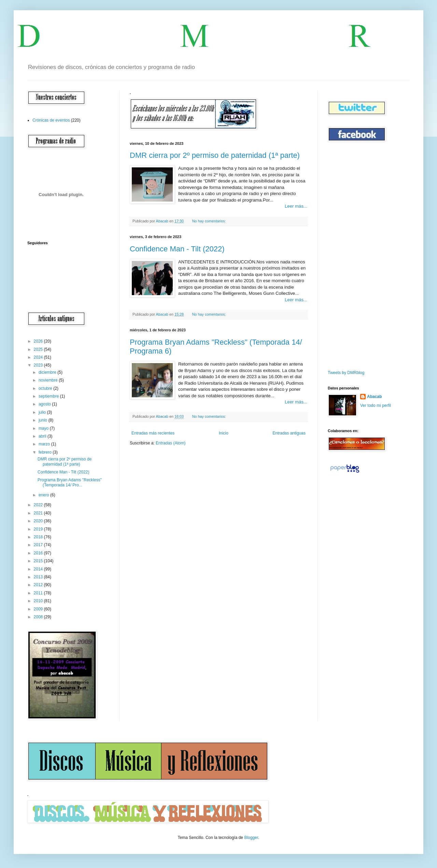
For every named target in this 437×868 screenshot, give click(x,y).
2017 (39, 545)
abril (43, 436)
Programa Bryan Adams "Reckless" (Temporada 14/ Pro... (70, 482)
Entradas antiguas (289, 433)
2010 (39, 601)
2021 (39, 513)
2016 (39, 553)
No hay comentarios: (210, 221)
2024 (39, 357)
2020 (39, 521)
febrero (46, 452)
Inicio (224, 433)
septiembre (49, 396)
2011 (39, 593)
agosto (45, 404)
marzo (45, 444)
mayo (44, 428)
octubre (46, 388)
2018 (39, 537)
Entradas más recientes (153, 433)
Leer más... (296, 206)
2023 (39, 365)
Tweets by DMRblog (346, 373)
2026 (39, 341)
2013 (39, 577)
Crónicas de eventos (51, 120)
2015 (39, 561)
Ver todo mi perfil (376, 405)
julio (43, 412)
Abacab (374, 397)
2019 (39, 529)
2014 (39, 569)
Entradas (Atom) (171, 443)
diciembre (48, 372)
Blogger (251, 838)
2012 (39, 585)
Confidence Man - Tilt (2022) (177, 249)
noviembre (49, 380)
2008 (39, 617)
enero (44, 495)
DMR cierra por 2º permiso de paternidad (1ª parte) (215, 155)
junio (44, 420)
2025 (39, 349)
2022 (39, 505)
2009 (39, 609)
